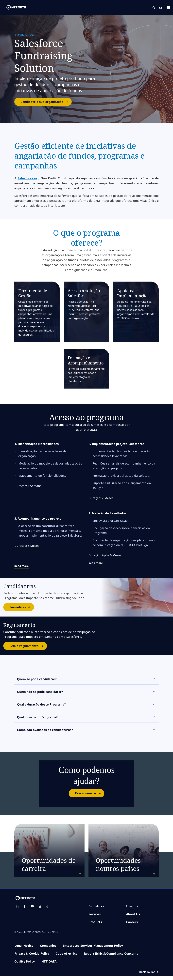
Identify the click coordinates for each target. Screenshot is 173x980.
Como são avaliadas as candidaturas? (45, 730)
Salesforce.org (28, 178)
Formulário (22, 607)
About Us (133, 914)
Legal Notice (24, 946)
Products (95, 922)
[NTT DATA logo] (14, 7)
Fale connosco (89, 793)
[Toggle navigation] (169, 7)
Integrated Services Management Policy (93, 946)
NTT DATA (49, 961)
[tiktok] (48, 906)
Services (95, 914)
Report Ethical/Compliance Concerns (111, 953)
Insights (132, 906)
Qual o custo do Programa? (37, 717)
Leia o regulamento (28, 646)
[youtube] (32, 906)
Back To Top (149, 972)
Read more (22, 566)
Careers (132, 922)
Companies (48, 946)
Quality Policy (25, 961)
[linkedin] (17, 906)
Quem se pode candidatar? (37, 679)
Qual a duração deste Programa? (41, 704)
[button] (156, 8)
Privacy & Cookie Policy (32, 953)
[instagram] (40, 906)
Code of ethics (66, 953)
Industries (96, 906)
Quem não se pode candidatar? (40, 692)
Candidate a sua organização (46, 102)
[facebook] (25, 906)
